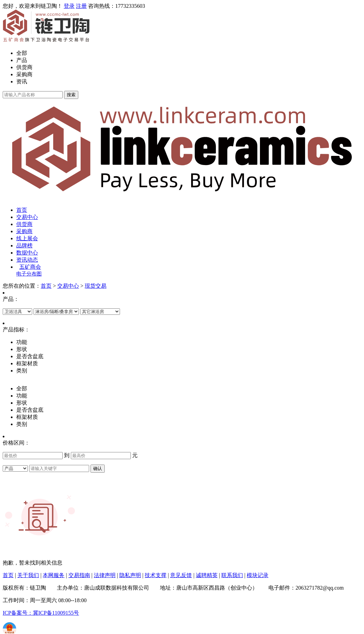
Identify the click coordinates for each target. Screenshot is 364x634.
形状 (22, 403)
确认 (98, 468)
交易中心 (27, 217)
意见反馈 (181, 575)
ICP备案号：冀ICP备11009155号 (41, 613)
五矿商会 (30, 267)
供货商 (24, 67)
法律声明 (105, 575)
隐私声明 (130, 575)
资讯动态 (27, 260)
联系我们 (232, 575)
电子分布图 (29, 274)
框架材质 (27, 417)
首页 (22, 210)
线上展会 (27, 238)
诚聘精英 (207, 575)
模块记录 (258, 575)
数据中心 (27, 253)
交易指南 (79, 575)
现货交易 (96, 286)
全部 (22, 53)
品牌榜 (24, 246)
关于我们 (28, 575)
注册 (81, 6)
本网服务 (54, 575)
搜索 (71, 95)
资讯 (22, 81)
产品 (22, 60)
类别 (22, 424)
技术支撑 (156, 575)
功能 (22, 396)
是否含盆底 (30, 410)
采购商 (24, 74)
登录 (69, 6)
